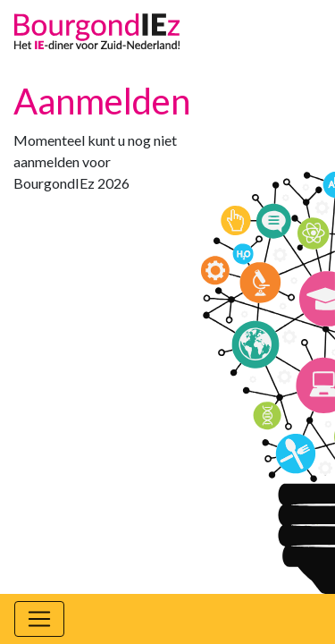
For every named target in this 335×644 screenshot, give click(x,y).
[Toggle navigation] (39, 619)
